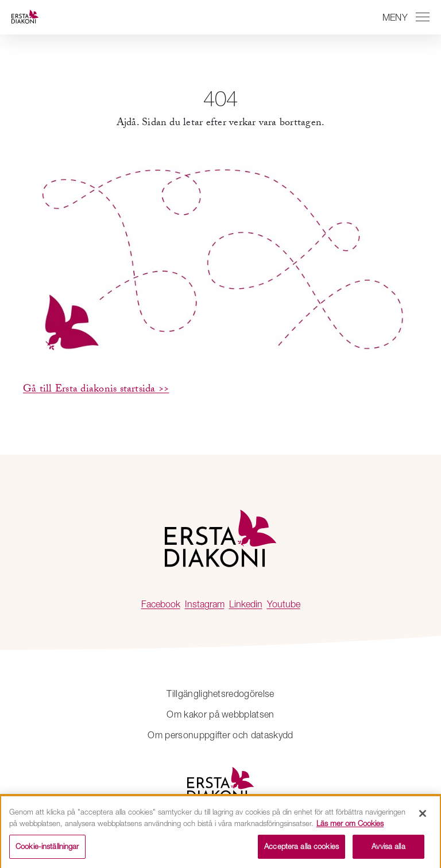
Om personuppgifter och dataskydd (220, 735)
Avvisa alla (388, 849)
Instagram (205, 604)
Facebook (161, 604)
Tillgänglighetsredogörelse (220, 693)
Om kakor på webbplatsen (220, 714)
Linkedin (246, 604)
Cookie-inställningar (47, 849)
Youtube (284, 604)
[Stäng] (423, 816)
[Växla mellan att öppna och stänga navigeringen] (404, 17)
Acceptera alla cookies (301, 849)
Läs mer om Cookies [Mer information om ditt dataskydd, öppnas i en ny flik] (350, 826)
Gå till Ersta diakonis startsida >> (96, 390)
